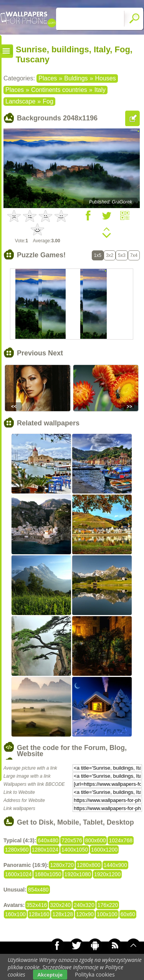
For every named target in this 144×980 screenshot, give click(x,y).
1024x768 (121, 840)
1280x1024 (45, 850)
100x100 (107, 914)
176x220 (108, 905)
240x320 (84, 905)
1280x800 (89, 865)
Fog (48, 101)
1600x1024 (18, 874)
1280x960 (17, 850)
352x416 (37, 905)
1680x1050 (48, 874)
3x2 (110, 255)
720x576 (72, 840)
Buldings (76, 78)
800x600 (96, 840)
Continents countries (59, 90)
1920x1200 (107, 874)
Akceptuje (50, 975)
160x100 (15, 914)
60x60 (128, 914)
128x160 (39, 914)
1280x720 (62, 865)
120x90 (85, 914)
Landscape (20, 101)
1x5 (98, 255)
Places (48, 78)
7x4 (134, 255)
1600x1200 (104, 850)
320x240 (60, 905)
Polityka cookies (95, 974)
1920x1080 (78, 874)
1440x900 (116, 865)
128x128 (63, 914)
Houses (105, 78)
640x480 (48, 840)
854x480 (38, 890)
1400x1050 (75, 850)
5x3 (122, 255)
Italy (100, 90)
